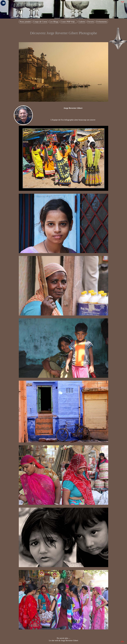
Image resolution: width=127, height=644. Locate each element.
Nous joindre (25, 22)
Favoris (91, 22)
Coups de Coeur (40, 22)
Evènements (102, 22)
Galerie (82, 22)
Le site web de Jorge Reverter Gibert (63, 640)
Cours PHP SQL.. (69, 22)
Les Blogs (54, 22)
